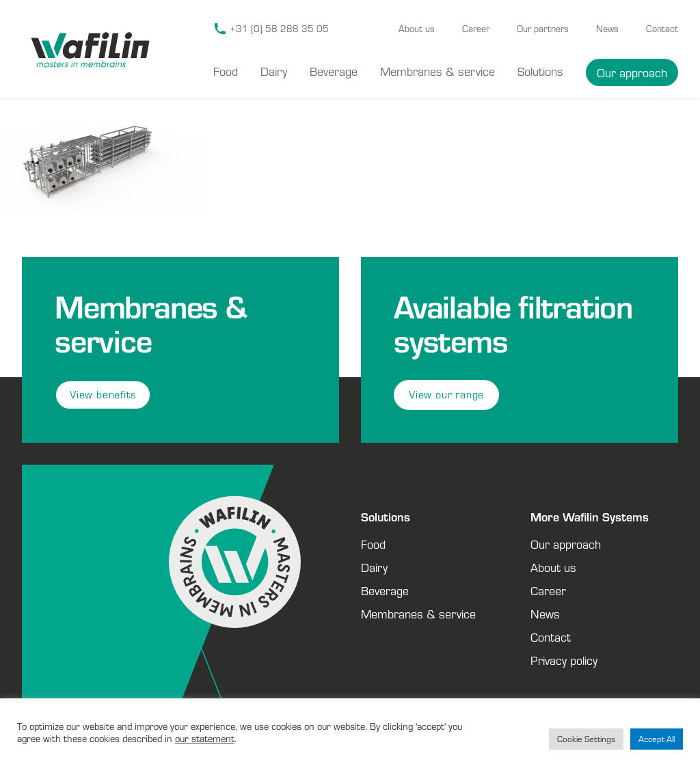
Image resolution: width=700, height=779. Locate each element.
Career (476, 29)
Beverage (334, 71)
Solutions (540, 71)
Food (226, 71)
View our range (446, 395)
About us (417, 29)
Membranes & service (437, 71)
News (607, 29)
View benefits (103, 395)
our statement (205, 738)
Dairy (274, 71)
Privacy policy (564, 660)
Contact (662, 29)
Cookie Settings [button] (586, 739)
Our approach (632, 72)
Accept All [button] (657, 739)
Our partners (543, 29)
